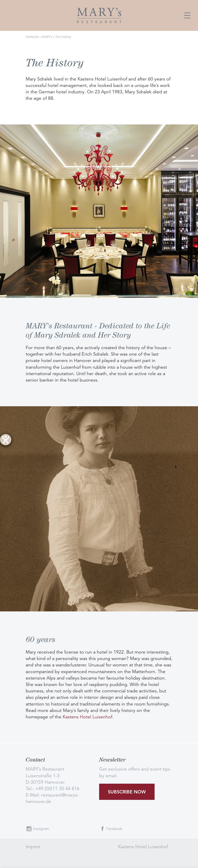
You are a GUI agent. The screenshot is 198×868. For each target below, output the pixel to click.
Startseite (32, 37)
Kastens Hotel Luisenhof (87, 717)
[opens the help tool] (6, 440)
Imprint (33, 847)
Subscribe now (127, 792)
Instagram (41, 829)
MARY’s (47, 37)
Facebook (114, 829)
